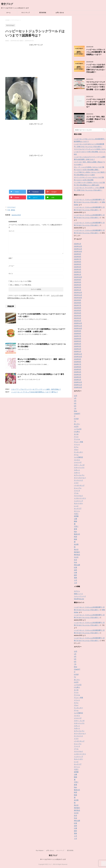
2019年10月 (78, 357)
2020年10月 (78, 328)
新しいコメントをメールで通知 (21, 281)
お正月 (76, 426)
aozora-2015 (16, 215)
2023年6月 (78, 262)
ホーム (8, 13)
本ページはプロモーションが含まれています (53, 859)
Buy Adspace (40, 850)
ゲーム (76, 455)
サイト (11, 274)
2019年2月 (78, 377)
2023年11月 (78, 249)
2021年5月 (78, 310)
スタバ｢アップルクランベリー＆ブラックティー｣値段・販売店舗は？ (36, 389)
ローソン (77, 511)
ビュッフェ (78, 488)
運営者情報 (43, 13)
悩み (75, 532)
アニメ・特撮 (78, 442)
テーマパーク (78, 480)
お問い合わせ (60, 13)
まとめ (76, 434)
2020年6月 (78, 339)
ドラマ (76, 483)
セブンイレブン (79, 475)
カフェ (76, 447)
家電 (75, 529)
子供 (9, 210)
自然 (75, 570)
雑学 (75, 575)
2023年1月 (78, 275)
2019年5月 (78, 369)
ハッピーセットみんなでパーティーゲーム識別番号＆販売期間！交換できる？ (96, 103)
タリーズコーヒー (80, 478)
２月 (75, 580)
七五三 (76, 514)
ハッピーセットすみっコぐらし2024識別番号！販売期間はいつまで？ (96, 52)
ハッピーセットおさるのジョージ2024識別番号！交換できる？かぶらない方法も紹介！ (96, 68)
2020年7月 (78, 336)
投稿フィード (78, 594)
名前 (11, 258)
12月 (76, 396)
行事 (75, 573)
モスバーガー (78, 503)
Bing (75, 411)
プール (76, 493)
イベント (77, 444)
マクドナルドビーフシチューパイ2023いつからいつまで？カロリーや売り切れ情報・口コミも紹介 (96, 86)
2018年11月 (78, 385)
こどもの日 (78, 429)
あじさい (77, 424)
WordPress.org (79, 599)
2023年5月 (78, 264)
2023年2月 (78, 272)
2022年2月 (78, 287)
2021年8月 (78, 303)
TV (75, 421)
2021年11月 (78, 295)
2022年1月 (78, 290)
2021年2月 (78, 318)
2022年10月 (78, 277)
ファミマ (77, 491)
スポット (77, 470)
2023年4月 (78, 267)
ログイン (77, 591)
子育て (76, 526)
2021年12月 (78, 292)
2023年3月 (78, 269)
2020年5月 (78, 341)
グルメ (76, 449)
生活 (75, 560)
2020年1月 (78, 351)
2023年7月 (78, 259)
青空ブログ (7, 4)
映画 (75, 539)
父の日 (76, 557)
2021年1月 (78, 321)
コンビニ (77, 460)
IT (75, 416)
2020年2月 (78, 349)
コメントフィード (80, 596)
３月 (75, 583)
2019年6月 (78, 367)
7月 (75, 408)
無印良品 (77, 555)
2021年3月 (78, 316)
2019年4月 (78, 372)
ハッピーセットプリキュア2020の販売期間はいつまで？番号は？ (35, 392)
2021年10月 (78, 298)
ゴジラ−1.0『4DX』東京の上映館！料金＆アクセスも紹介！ (96, 119)
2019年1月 (78, 380)
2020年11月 (78, 326)
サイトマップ (26, 13)
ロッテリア (78, 508)
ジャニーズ (78, 462)
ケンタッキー (78, 452)
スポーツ (77, 473)
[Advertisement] (36, 61)
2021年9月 (78, 300)
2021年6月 (78, 308)
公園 (75, 519)
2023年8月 (78, 257)
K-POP (76, 419)
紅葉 (75, 567)
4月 (75, 401)
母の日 (76, 549)
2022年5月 (78, 282)
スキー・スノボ (79, 465)
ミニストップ (78, 501)
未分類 (76, 544)
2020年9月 (78, 331)
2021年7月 (78, 305)
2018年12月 (78, 382)
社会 (75, 562)
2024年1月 (78, 244)
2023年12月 (78, 246)
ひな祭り (77, 432)
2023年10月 (78, 251)
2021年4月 (78, 313)
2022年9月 (78, 280)
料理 (75, 537)
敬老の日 (77, 534)
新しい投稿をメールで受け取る (21, 285)
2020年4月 (78, 344)
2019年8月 (78, 362)
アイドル (77, 439)
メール (11, 266)
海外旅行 (77, 552)
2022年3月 (78, 285)
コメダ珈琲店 (78, 457)
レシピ (76, 506)
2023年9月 (78, 254)
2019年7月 (78, 364)
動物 (75, 521)
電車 (75, 578)
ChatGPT (77, 414)
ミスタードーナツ (80, 498)
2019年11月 (78, 354)
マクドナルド (11, 207)
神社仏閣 (77, 565)
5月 (75, 403)
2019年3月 (78, 375)
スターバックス (79, 467)
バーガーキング (79, 485)
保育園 (76, 516)
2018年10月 (78, 387)
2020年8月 (78, 333)
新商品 (13, 210)
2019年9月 (78, 359)
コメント (12, 231)
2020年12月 (78, 323)
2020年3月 (78, 346)
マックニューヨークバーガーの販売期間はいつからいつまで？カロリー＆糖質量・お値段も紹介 (42, 330)
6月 (75, 406)
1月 (75, 398)
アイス (76, 437)
